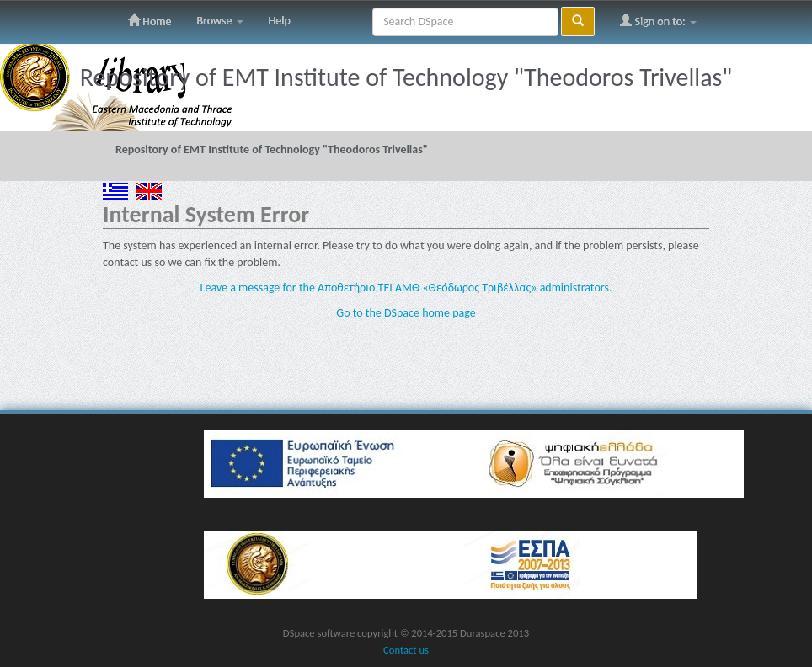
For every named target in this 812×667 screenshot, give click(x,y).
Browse (219, 21)
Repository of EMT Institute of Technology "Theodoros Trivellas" (272, 149)
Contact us (406, 650)
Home (150, 21)
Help (280, 21)
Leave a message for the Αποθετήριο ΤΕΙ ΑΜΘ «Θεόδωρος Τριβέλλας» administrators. (406, 288)
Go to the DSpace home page (406, 313)
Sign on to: (658, 21)
